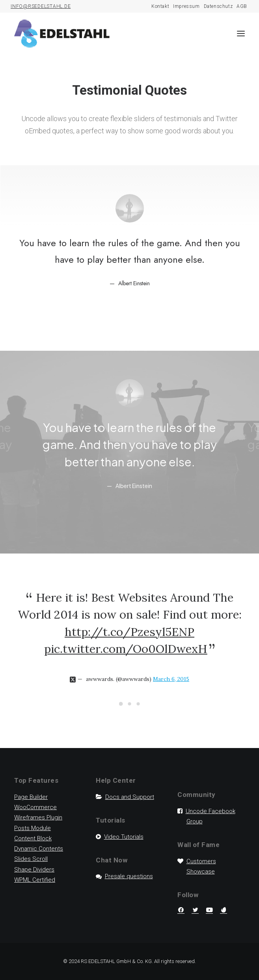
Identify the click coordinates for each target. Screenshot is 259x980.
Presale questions (129, 876)
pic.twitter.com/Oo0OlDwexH (126, 649)
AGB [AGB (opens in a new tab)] (242, 6)
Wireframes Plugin (38, 817)
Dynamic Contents (39, 849)
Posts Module (33, 828)
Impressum (186, 6)
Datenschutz (218, 6)
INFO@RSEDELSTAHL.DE (41, 6)
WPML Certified (35, 880)
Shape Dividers (34, 870)
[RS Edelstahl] (62, 34)
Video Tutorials (124, 837)
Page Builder (31, 797)
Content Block (33, 838)
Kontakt (160, 6)
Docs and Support (130, 797)
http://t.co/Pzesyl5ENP (129, 632)
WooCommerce (35, 807)
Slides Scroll (31, 859)
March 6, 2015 (171, 679)
